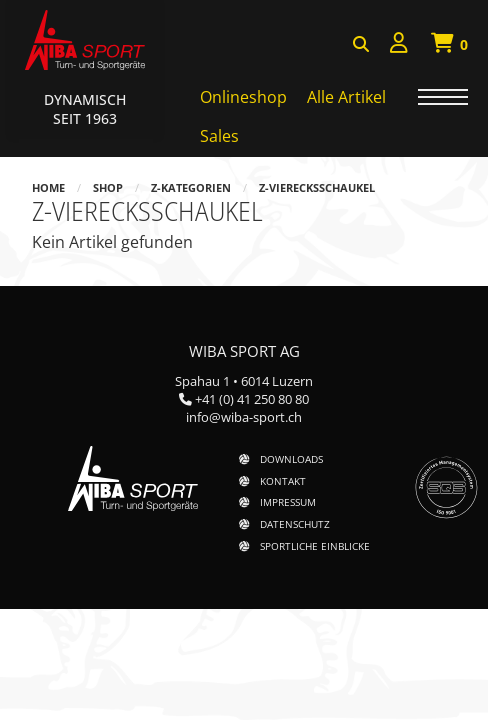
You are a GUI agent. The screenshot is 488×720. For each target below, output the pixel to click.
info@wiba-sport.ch (244, 417)
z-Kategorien (191, 187)
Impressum (288, 502)
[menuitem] (399, 45)
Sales (219, 136)
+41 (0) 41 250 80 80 (252, 399)
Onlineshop (243, 97)
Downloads (291, 459)
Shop (108, 187)
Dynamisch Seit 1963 (85, 109)
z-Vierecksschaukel (317, 187)
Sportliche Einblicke (315, 546)
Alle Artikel (346, 97)
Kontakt (283, 481)
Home (48, 187)
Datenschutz (295, 524)
